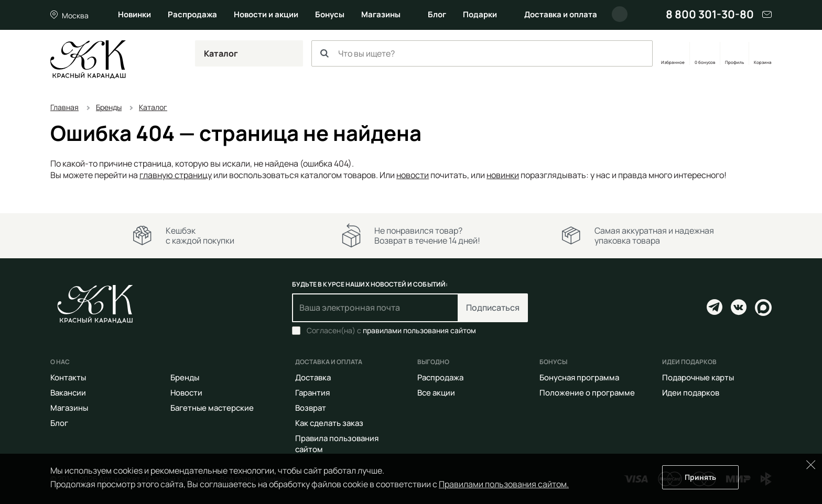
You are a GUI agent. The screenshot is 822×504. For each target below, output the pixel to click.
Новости (186, 393)
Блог (437, 14)
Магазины (381, 14)
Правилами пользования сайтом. (504, 484)
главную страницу (176, 175)
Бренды (185, 377)
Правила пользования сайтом (337, 444)
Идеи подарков (691, 393)
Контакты (68, 377)
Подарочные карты (698, 377)
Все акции (436, 393)
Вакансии (68, 393)
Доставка (313, 377)
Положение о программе (587, 393)
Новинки (134, 14)
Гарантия (312, 393)
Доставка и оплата (561, 14)
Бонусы (330, 14)
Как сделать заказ (329, 423)
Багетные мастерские (212, 408)
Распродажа (192, 14)
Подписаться (493, 308)
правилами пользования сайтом (419, 330)
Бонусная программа (579, 377)
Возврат (311, 408)
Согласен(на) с (391, 331)
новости (413, 175)
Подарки (480, 14)
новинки (503, 175)
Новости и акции (266, 14)
